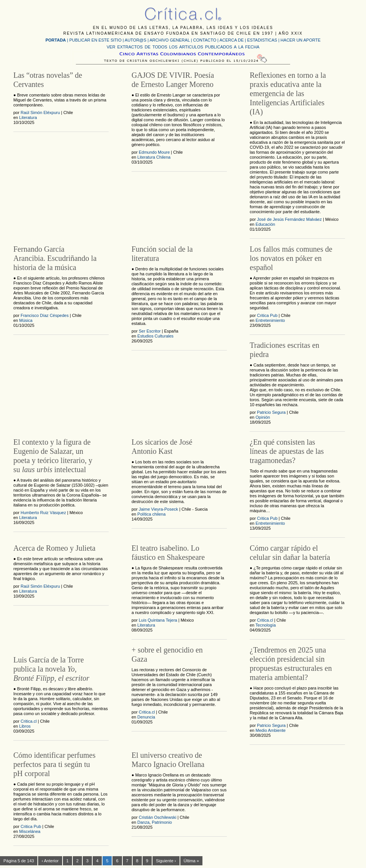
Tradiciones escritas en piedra (285, 350)
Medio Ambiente (270, 730)
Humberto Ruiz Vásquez (43, 513)
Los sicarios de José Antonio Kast (162, 447)
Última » (191, 861)
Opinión (263, 417)
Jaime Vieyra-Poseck (158, 509)
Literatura (28, 117)
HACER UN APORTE (301, 40)
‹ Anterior (50, 861)
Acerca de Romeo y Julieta (54, 548)
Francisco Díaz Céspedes (45, 315)
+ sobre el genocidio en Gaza (167, 654)
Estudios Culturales (155, 336)
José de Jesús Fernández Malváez (289, 219)
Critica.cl (265, 620)
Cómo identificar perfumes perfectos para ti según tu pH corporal (55, 764)
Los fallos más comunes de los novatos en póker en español (291, 258)
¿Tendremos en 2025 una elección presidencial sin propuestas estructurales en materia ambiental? (291, 664)
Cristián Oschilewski (157, 817)
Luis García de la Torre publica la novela (51, 669)
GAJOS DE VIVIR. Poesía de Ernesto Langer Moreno (173, 80)
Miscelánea (30, 831)
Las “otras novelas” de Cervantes (48, 80)
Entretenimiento (270, 320)
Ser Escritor (150, 331)
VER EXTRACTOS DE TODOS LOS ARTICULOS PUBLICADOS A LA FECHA (183, 47)
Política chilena (151, 514)
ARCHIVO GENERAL (169, 40)
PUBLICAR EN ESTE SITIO (96, 40)
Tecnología (266, 625)
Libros (25, 726)
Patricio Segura (271, 412)
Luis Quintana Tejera (158, 620)
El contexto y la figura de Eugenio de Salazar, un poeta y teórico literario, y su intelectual (53, 456)
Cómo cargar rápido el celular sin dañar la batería (290, 553)
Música (26, 320)
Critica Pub (267, 315)
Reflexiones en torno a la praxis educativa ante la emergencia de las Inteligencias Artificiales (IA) (288, 93)
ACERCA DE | (234, 40)
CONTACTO (205, 40)
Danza (143, 822)
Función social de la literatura (162, 254)
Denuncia (146, 717)
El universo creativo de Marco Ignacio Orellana (168, 760)
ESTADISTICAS (262, 40)
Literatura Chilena (154, 157)
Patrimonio (162, 822)
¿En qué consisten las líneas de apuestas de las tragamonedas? (287, 451)
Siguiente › (166, 861)
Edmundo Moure (154, 152)
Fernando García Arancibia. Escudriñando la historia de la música (55, 258)
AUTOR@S (136, 40)
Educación (265, 224)
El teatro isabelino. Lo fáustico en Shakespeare (168, 553)
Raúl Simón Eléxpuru (40, 113)
